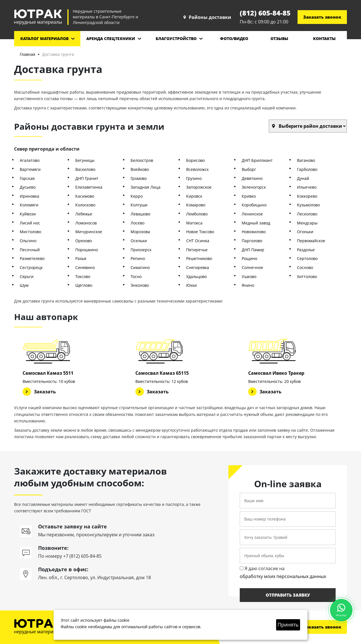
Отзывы (279, 38)
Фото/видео (234, 38)
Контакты (324, 38)
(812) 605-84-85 (265, 13)
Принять (288, 625)
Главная (27, 54)
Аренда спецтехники (111, 38)
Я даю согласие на (283, 573)
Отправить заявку (288, 595)
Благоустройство (176, 38)
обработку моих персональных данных (283, 576)
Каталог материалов (44, 38)
